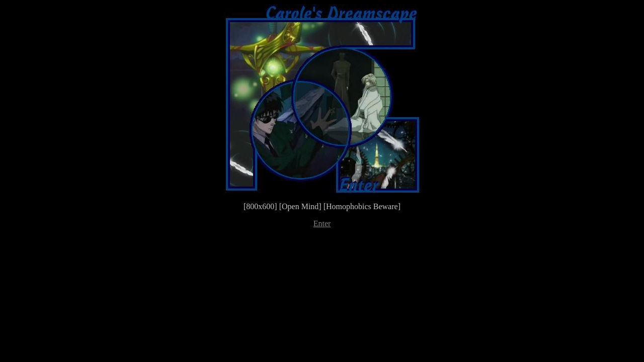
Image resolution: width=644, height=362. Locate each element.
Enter (322, 223)
